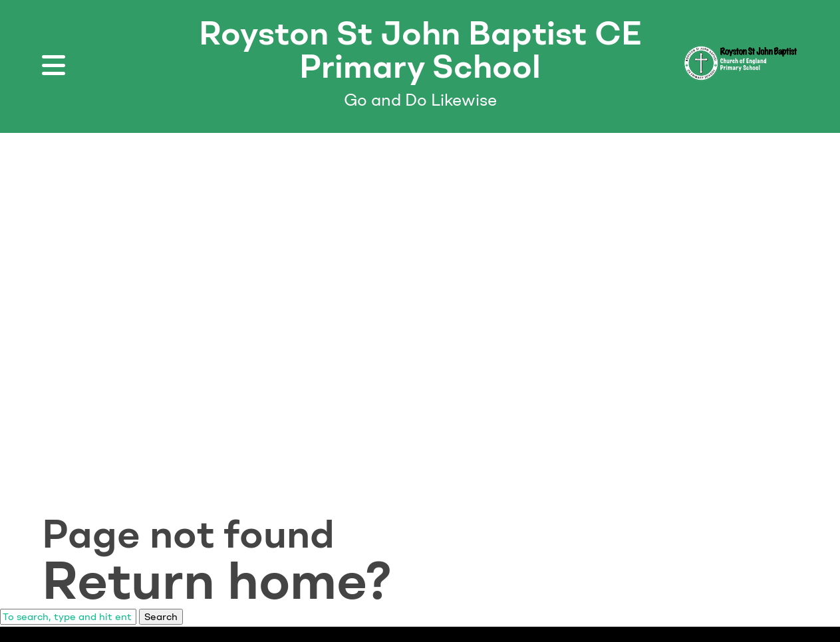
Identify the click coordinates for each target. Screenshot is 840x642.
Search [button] (161, 617)
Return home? (217, 580)
